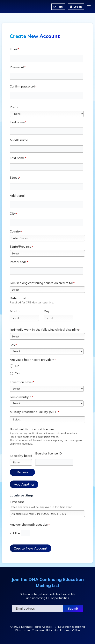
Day (47, 311)
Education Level (21, 382)
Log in (78, 7)
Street (14, 177)
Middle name (19, 140)
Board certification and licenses (32, 429)
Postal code (18, 262)
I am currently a (21, 397)
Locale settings (22, 495)
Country (15, 231)
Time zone (17, 502)
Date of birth (19, 298)
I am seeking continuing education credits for (41, 283)
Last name (17, 158)
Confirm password (22, 86)
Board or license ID (48, 453)
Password (17, 67)
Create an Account (58, 7)
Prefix (14, 107)
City (13, 213)
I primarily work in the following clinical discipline (44, 329)
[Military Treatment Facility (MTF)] (19, 419)
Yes (18, 373)
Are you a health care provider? (32, 360)
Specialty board (21, 456)
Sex (12, 345)
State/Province (21, 246)
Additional (17, 196)
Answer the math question (29, 524)
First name (17, 122)
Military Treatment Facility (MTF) (34, 412)
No (17, 366)
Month (15, 311)
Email (14, 49)
